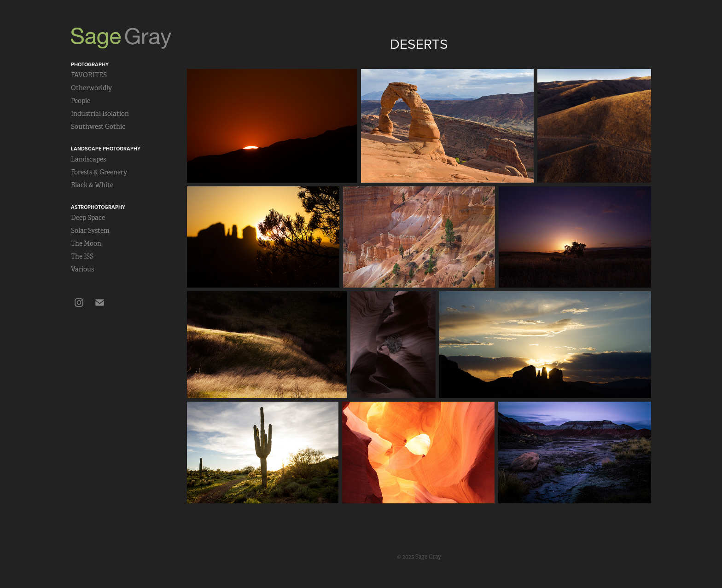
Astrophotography (98, 207)
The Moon (86, 243)
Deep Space (88, 218)
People (81, 101)
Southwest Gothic (98, 127)
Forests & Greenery (99, 172)
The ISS (82, 256)
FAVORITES (89, 75)
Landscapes (88, 159)
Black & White (92, 185)
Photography (90, 64)
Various (82, 269)
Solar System (90, 231)
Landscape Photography (106, 149)
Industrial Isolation (100, 114)
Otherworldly (91, 88)
